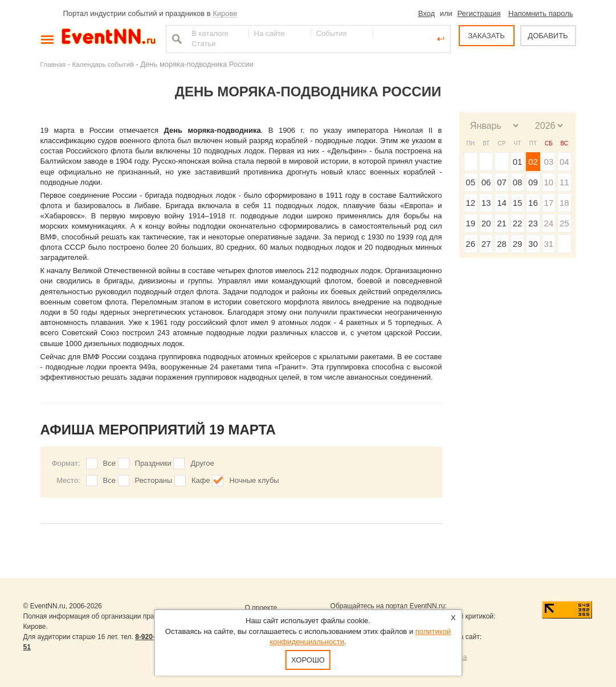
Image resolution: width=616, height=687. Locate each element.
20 (486, 223)
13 (486, 203)
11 (564, 182)
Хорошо (308, 660)
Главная (53, 64)
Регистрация (479, 13)
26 (470, 244)
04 (564, 162)
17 (548, 203)
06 (486, 182)
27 (486, 244)
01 (518, 162)
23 (533, 223)
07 (502, 182)
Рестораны (154, 480)
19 (470, 223)
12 (470, 203)
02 (533, 162)
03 (548, 162)
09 (533, 182)
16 (533, 203)
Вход (427, 13)
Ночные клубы (254, 480)
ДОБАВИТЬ (548, 36)
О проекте (261, 608)
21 (502, 223)
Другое (202, 463)
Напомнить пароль (540, 13)
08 (518, 182)
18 (564, 203)
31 (548, 244)
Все (109, 463)
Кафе (201, 480)
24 (548, 223)
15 (518, 203)
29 (518, 244)
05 (470, 182)
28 (502, 244)
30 (533, 244)
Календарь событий (103, 64)
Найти (176, 39)
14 (502, 203)
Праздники (153, 463)
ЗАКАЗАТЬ (486, 36)
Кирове (225, 13)
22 (518, 223)
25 (564, 223)
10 (548, 182)
